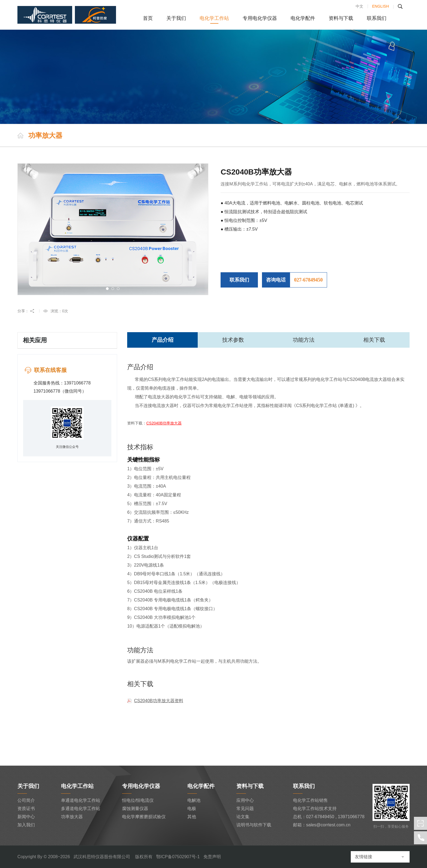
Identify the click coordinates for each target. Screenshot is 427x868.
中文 (359, 6)
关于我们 (176, 18)
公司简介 (26, 800)
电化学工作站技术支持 (315, 809)
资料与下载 (341, 18)
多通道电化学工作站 (81, 809)
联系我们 (377, 18)
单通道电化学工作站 (81, 800)
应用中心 (245, 800)
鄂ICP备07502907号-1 (178, 857)
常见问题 (245, 809)
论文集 (243, 817)
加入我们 (26, 825)
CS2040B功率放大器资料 (159, 701)
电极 (192, 809)
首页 (148, 18)
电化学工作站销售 (310, 800)
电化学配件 (303, 18)
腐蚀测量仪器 (135, 809)
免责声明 (212, 857)
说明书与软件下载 (254, 825)
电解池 (194, 800)
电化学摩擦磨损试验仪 (144, 817)
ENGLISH (381, 6)
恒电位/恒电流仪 (138, 800)
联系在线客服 (50, 370)
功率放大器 (72, 817)
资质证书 (26, 809)
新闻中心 (26, 817)
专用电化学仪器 (260, 18)
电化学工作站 (214, 18)
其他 (192, 817)
